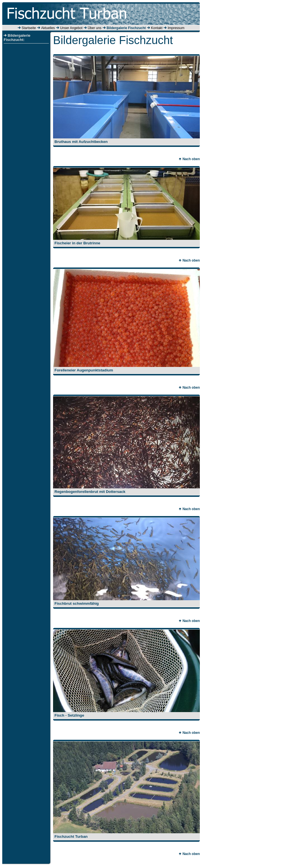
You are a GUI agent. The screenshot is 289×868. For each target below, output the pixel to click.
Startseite (29, 28)
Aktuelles (48, 28)
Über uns (95, 28)
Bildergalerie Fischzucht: (17, 38)
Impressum (176, 28)
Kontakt (157, 28)
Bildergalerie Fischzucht (126, 28)
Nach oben (189, 159)
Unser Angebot (71, 28)
